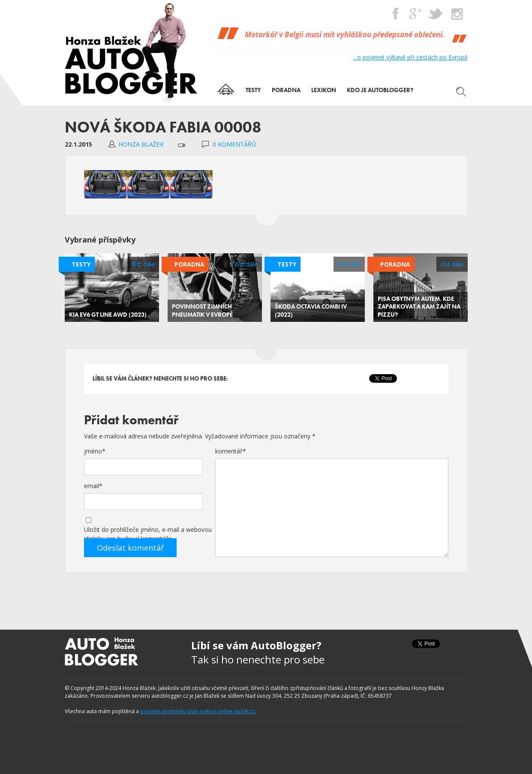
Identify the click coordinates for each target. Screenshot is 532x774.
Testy (81, 264)
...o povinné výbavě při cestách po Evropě (410, 57)
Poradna (189, 264)
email (93, 486)
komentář (231, 451)
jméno (95, 451)
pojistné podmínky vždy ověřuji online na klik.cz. (198, 711)
